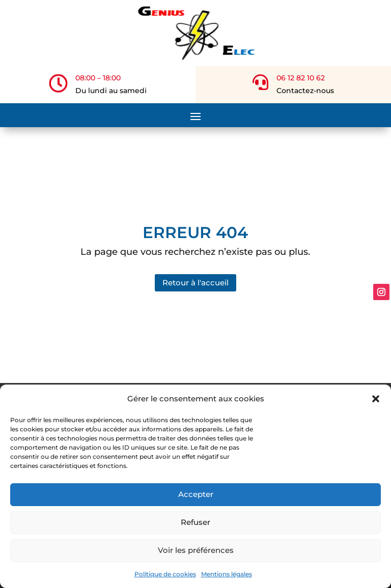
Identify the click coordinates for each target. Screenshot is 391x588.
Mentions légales (227, 574)
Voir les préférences (196, 550)
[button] (376, 399)
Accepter (196, 494)
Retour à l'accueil (195, 276)
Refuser (195, 522)
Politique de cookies (165, 574)
